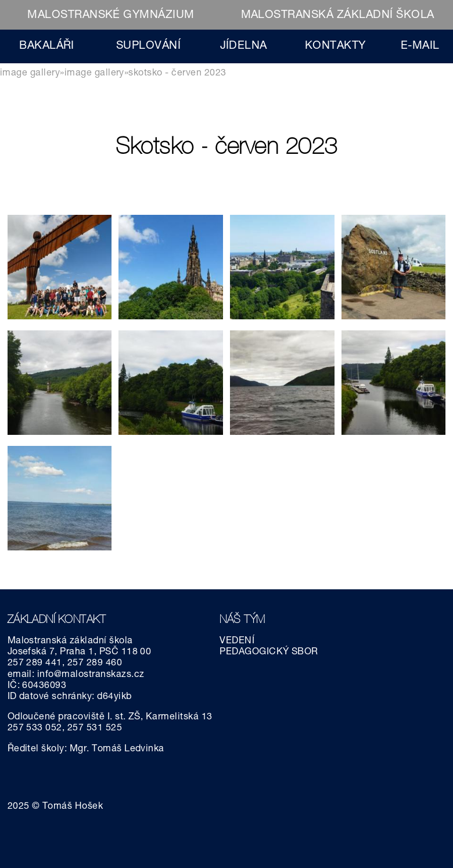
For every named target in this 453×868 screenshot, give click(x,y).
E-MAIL (420, 46)
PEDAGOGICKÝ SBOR (269, 653)
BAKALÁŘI (47, 46)
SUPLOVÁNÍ (148, 46)
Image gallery (30, 74)
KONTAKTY (335, 46)
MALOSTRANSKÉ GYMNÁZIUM (111, 15)
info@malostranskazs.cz (91, 675)
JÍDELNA (244, 46)
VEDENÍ (237, 642)
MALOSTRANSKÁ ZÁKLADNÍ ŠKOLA (338, 15)
